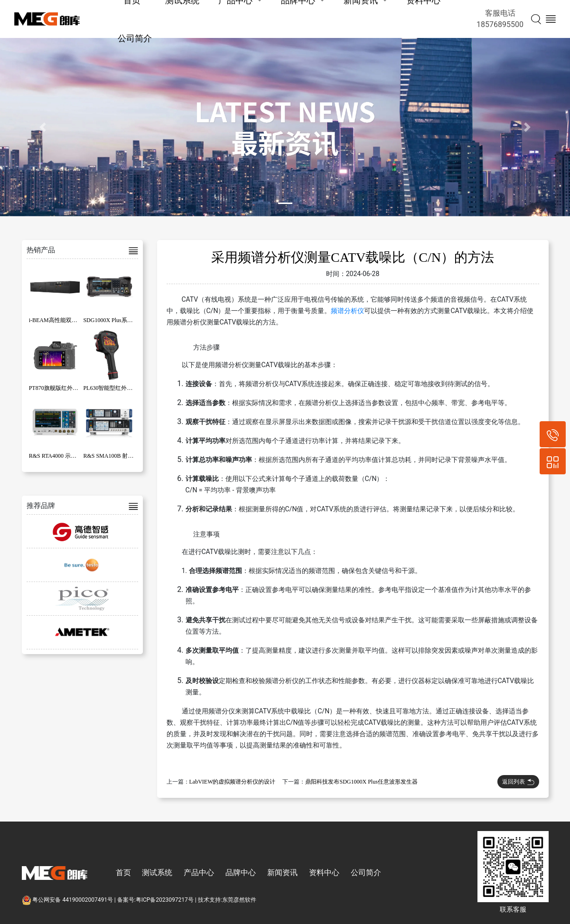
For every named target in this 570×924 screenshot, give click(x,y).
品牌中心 (241, 873)
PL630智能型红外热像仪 (113, 388)
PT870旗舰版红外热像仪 (59, 388)
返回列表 (518, 782)
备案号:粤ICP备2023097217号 (155, 900)
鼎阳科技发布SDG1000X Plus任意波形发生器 (361, 782)
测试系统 (157, 873)
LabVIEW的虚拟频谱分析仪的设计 (233, 782)
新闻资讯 (282, 873)
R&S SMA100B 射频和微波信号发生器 (131, 456)
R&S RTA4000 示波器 (56, 456)
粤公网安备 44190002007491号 (68, 900)
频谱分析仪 (347, 311)
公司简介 (135, 38)
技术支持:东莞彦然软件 (227, 900)
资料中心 (324, 873)
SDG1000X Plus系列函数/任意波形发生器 (134, 320)
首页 (123, 873)
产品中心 (199, 873)
